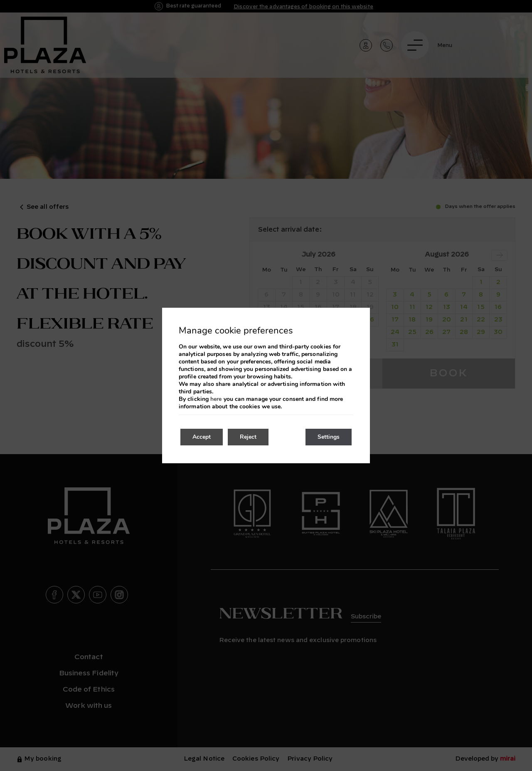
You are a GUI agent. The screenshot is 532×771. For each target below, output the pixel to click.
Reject (249, 437)
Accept (202, 437)
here (216, 399)
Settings (328, 437)
